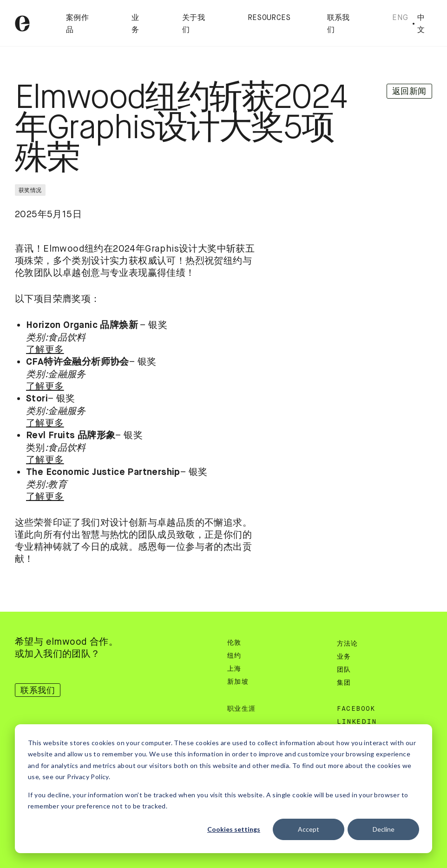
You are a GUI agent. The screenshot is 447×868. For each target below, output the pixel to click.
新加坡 (238, 682)
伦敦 (234, 643)
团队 (344, 670)
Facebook (356, 709)
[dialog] (223, 789)
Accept (309, 829)
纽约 (234, 656)
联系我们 (38, 690)
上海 (234, 669)
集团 (344, 683)
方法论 (348, 644)
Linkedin (357, 722)
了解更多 (45, 350)
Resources (269, 18)
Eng (400, 17)
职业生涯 (242, 709)
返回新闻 (409, 91)
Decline (384, 829)
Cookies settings (234, 829)
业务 (344, 657)
